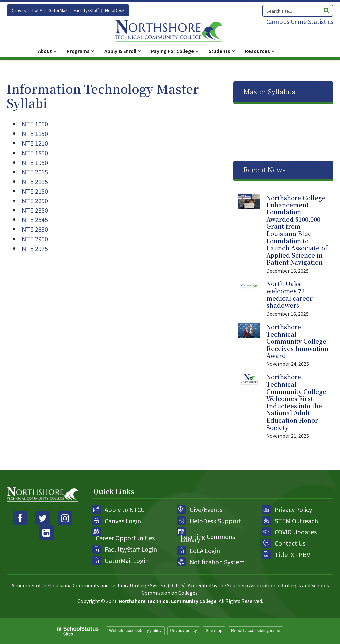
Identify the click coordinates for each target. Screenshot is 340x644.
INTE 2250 (34, 201)
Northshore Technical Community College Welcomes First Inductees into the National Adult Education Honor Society (296, 402)
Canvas (19, 10)
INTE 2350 (34, 210)
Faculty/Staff (86, 10)
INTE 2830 (34, 229)
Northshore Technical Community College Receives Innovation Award (297, 341)
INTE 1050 (34, 124)
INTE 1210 (34, 143)
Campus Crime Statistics (300, 21)
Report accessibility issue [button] (256, 631)
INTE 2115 (34, 181)
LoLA (37, 10)
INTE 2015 (34, 172)
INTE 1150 (34, 133)
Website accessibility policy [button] (135, 631)
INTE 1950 (34, 162)
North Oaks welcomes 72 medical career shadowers (290, 294)
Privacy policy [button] (184, 631)
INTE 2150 (34, 191)
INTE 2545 (34, 219)
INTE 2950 (34, 239)
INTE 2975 (34, 248)
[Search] (326, 10)
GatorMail (58, 10)
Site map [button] (214, 631)
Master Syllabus (269, 91)
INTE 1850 (34, 153)
